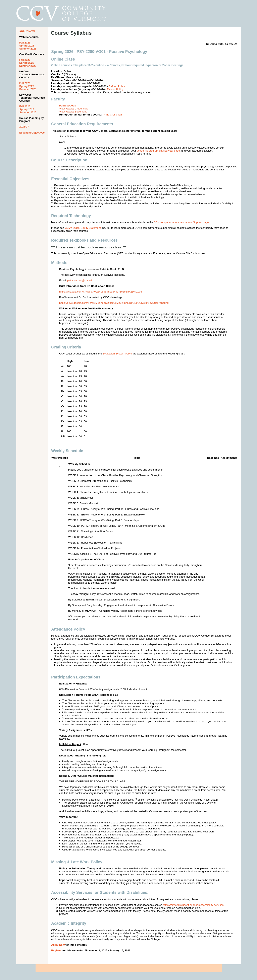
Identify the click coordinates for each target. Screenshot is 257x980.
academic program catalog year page (158, 151)
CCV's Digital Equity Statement (83, 228)
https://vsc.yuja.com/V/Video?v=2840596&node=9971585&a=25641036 (101, 292)
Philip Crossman (112, 115)
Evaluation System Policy (117, 354)
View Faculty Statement (73, 112)
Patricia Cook (68, 106)
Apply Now (58, 945)
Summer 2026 (28, 49)
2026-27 (24, 127)
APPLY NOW (27, 31)
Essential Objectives (32, 133)
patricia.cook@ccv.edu (80, 280)
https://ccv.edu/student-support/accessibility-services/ (194, 905)
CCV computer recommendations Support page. (182, 222)
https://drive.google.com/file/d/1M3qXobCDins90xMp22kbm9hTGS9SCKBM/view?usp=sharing (114, 303)
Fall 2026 (25, 43)
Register (56, 950)
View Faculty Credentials (74, 109)
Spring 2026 (27, 46)
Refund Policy (117, 86)
